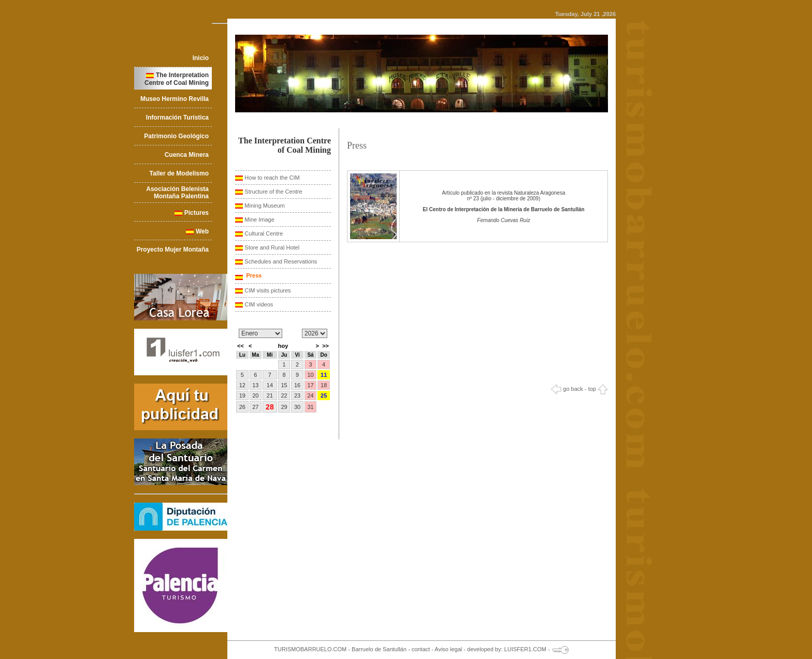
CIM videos (259, 304)
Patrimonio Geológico (176, 136)
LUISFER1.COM (525, 649)
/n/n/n (315, 333)
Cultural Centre (264, 233)
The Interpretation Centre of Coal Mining (177, 79)
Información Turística (177, 118)
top (598, 389)
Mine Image (259, 219)
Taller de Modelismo (179, 173)
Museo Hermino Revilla (175, 99)
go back (567, 389)
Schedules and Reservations (281, 261)
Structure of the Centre (273, 192)
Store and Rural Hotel (272, 247)
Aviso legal (448, 649)
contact (421, 649)
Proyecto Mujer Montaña (173, 250)
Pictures (197, 213)
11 (324, 375)
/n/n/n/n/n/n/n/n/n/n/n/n (260, 333)
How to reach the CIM (272, 178)
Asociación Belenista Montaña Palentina (177, 193)
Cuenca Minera (187, 155)
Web (202, 231)
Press (253, 275)
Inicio (201, 58)
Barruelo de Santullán (379, 649)
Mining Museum (265, 206)
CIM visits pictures (267, 290)
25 (324, 396)
